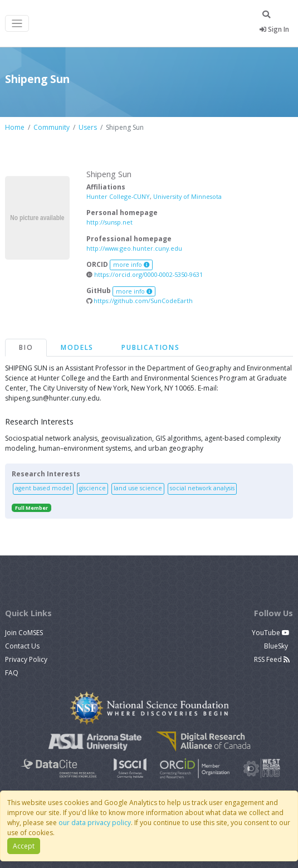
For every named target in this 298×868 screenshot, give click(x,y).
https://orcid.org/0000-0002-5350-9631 (145, 274)
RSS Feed (272, 659)
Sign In (274, 29)
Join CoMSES (24, 633)
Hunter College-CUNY (118, 196)
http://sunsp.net (109, 222)
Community (52, 127)
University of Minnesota (187, 196)
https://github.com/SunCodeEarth (140, 301)
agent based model (43, 488)
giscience (92, 488)
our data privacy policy (95, 823)
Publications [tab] (151, 347)
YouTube (271, 633)
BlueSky (277, 646)
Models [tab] (77, 347)
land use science (138, 488)
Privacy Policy (26, 659)
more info (131, 265)
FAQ (12, 673)
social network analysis (202, 488)
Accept (24, 846)
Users (88, 127)
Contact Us (22, 646)
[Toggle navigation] (17, 24)
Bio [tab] (26, 347)
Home (15, 127)
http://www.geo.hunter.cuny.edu (134, 248)
